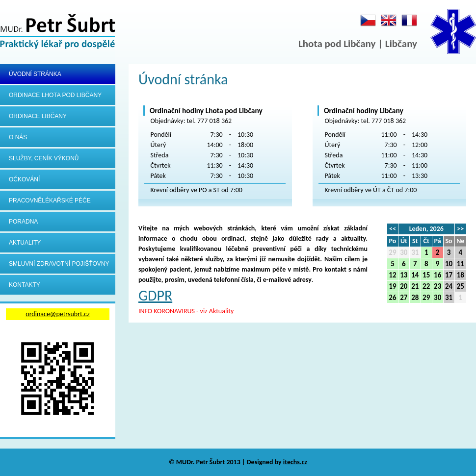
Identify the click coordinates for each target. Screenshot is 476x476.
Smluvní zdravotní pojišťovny (59, 264)
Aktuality (25, 243)
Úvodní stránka (35, 74)
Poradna (23, 222)
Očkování (24, 179)
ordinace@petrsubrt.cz (57, 314)
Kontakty (25, 285)
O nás (18, 137)
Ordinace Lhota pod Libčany (55, 95)
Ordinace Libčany (38, 116)
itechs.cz (295, 462)
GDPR (155, 295)
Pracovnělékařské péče (50, 200)
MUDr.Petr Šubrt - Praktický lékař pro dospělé (58, 32)
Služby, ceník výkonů (44, 158)
